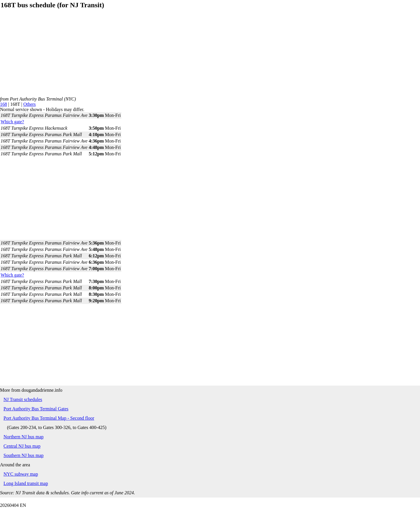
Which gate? (12, 122)
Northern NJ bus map (23, 437)
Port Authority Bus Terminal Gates (36, 409)
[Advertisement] (175, 56)
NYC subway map (21, 474)
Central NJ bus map (22, 446)
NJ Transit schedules (23, 399)
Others (30, 104)
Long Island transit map (26, 483)
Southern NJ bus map (23, 455)
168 (3, 104)
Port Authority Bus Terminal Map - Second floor (49, 418)
